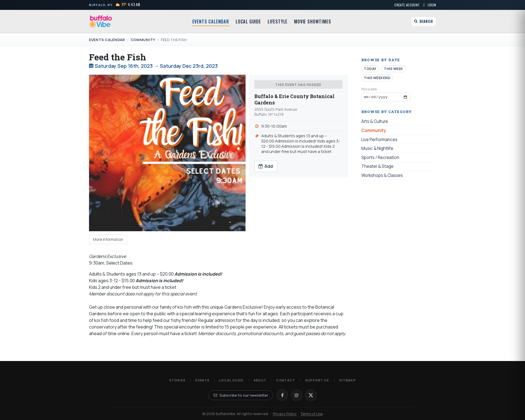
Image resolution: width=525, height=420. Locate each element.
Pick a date (369, 89)
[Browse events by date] (386, 98)
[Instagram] (297, 395)
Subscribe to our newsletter (241, 395)
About (260, 380)
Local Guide (248, 21)
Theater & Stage (377, 167)
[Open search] (423, 21)
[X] (311, 395)
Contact (286, 380)
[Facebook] (282, 395)
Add (266, 166)
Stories (177, 380)
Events (202, 380)
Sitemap (348, 380)
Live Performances (379, 140)
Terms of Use (312, 414)
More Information (108, 239)
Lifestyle (278, 21)
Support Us (317, 380)
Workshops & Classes (382, 176)
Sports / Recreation (380, 158)
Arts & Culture (375, 122)
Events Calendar (211, 21)
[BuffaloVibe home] (101, 21)
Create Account (407, 5)
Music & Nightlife (377, 150)
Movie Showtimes (313, 21)
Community (143, 40)
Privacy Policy (285, 414)
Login (432, 5)
